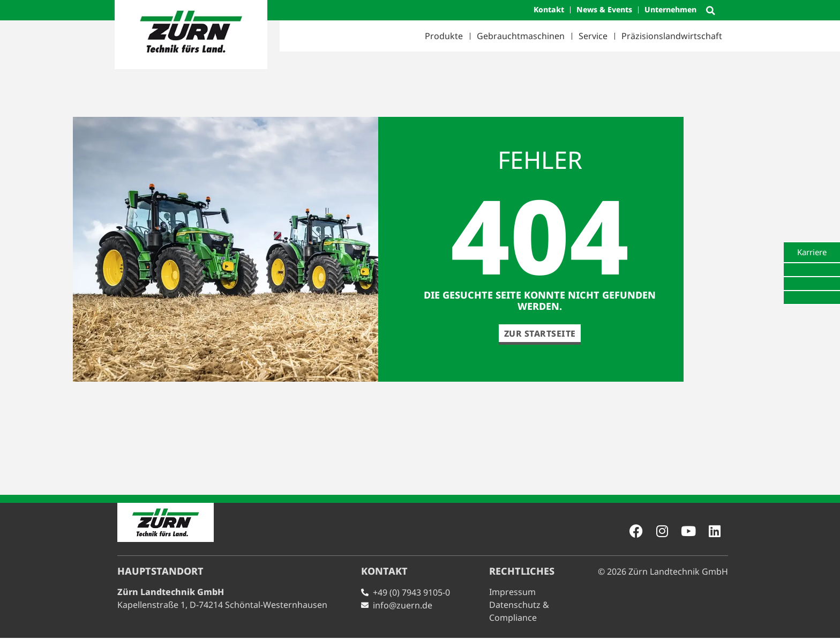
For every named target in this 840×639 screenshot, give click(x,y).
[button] (710, 11)
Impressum (512, 593)
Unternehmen (670, 9)
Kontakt (549, 9)
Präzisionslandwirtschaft (672, 36)
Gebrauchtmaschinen (521, 36)
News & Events (604, 9)
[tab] (812, 252)
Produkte (444, 36)
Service (593, 36)
